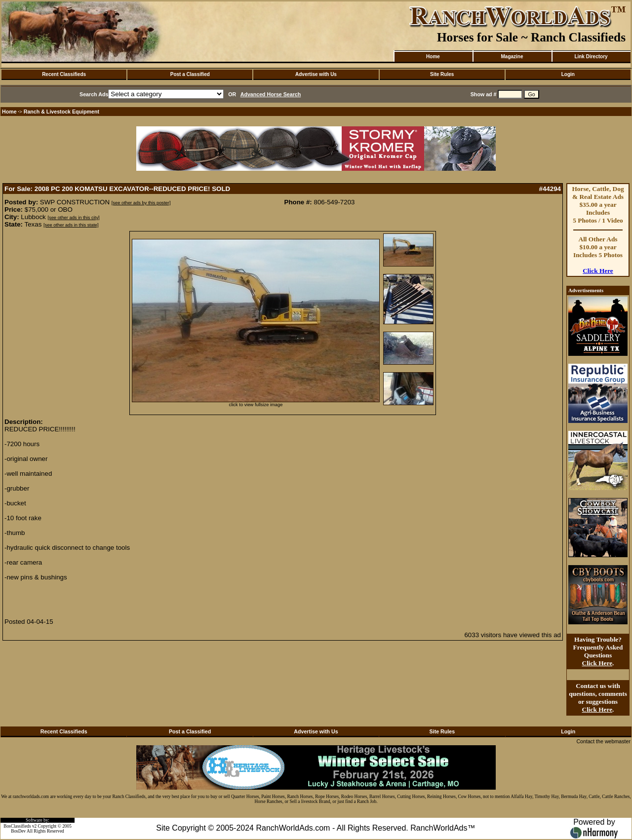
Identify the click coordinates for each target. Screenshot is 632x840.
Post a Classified (190, 74)
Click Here (598, 271)
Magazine (512, 57)
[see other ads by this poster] (141, 203)
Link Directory (591, 57)
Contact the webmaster (603, 741)
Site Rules (442, 74)
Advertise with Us (316, 74)
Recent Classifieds (64, 74)
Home (433, 57)
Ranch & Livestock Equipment (61, 112)
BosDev (18, 831)
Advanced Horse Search (271, 94)
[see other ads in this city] (73, 218)
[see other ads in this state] (71, 225)
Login (568, 74)
